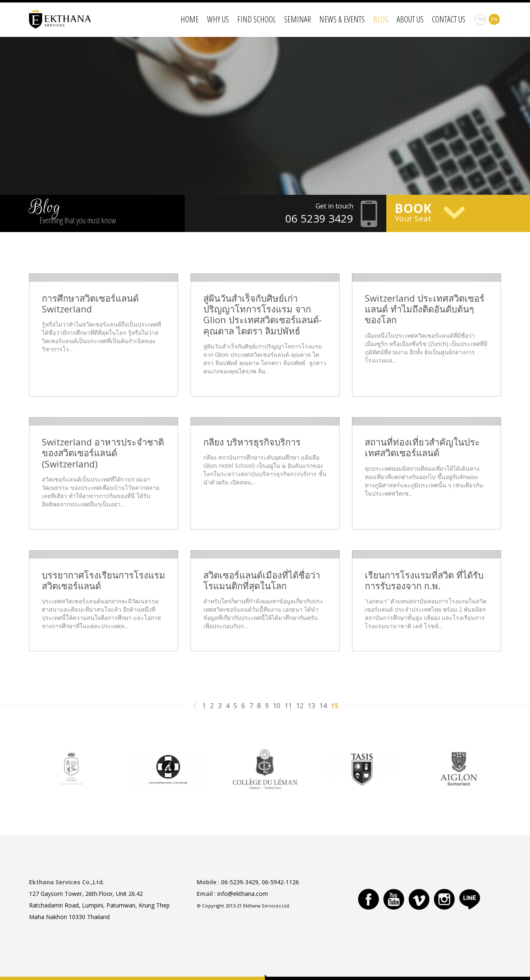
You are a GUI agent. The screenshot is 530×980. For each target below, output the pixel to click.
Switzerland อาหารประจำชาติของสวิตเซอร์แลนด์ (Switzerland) (103, 453)
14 (323, 706)
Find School (257, 19)
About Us (410, 19)
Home (190, 19)
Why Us (218, 19)
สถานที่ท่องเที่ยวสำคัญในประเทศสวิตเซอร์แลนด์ (422, 447)
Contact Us (449, 19)
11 (288, 706)
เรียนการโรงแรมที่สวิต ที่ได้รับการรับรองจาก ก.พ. (424, 580)
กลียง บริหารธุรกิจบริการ (252, 442)
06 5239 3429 (319, 218)
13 (311, 706)
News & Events (342, 19)
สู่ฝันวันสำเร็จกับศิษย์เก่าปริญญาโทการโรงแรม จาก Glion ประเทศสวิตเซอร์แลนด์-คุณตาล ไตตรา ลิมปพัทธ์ (263, 315)
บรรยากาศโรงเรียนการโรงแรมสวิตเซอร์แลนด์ (104, 580)
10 (277, 706)
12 (300, 706)
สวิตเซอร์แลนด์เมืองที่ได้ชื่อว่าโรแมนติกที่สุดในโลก (262, 580)
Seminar (298, 19)
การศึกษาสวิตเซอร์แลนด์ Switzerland (90, 304)
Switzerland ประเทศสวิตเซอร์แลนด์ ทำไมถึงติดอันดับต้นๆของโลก (425, 309)
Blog (381, 19)
